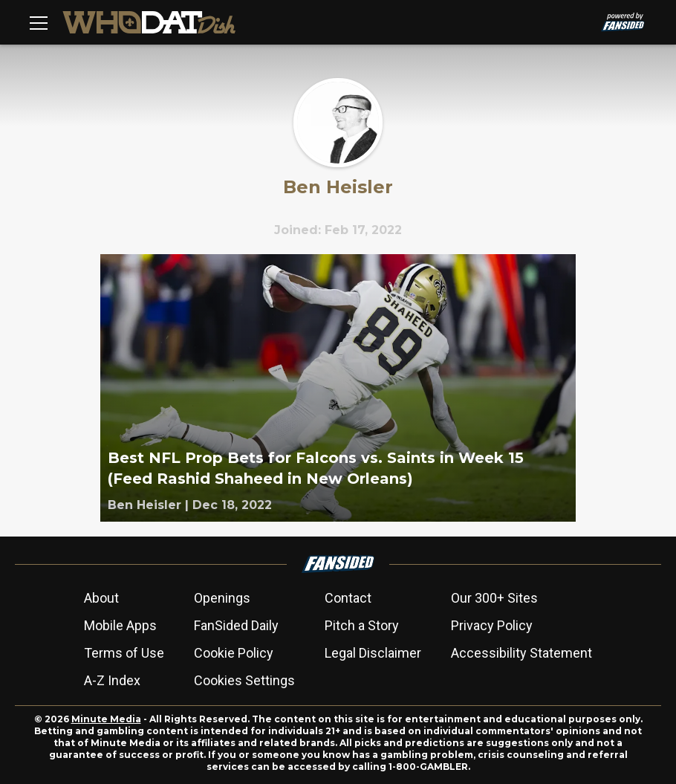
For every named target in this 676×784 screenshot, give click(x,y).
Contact (348, 598)
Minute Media (106, 719)
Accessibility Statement (521, 653)
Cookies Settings (244, 680)
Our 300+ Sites (494, 598)
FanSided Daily (236, 625)
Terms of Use (124, 653)
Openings (222, 598)
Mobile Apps (120, 625)
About (101, 598)
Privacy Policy (492, 625)
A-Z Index (112, 680)
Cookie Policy (234, 653)
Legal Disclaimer (373, 653)
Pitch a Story (362, 625)
